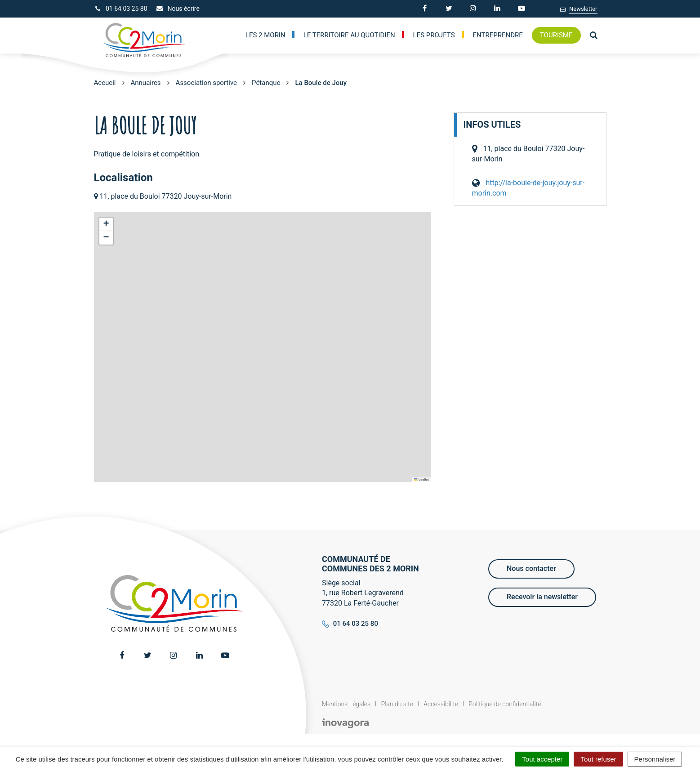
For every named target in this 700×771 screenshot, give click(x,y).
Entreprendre (498, 35)
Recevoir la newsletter (542, 597)
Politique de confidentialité (505, 704)
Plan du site (397, 704)
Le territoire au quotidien (349, 35)
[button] (106, 224)
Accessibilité (441, 704)
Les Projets (434, 35)
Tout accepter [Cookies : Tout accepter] (542, 759)
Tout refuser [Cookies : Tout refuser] (598, 759)
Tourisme (556, 35)
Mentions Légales (346, 704)
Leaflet (421, 479)
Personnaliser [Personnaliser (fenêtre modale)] (655, 759)
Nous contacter (531, 568)
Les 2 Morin (265, 35)
